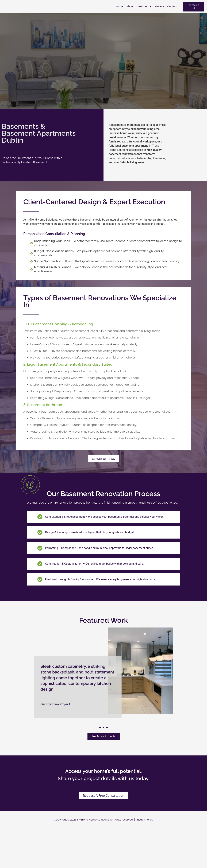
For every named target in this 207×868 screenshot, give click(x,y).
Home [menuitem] (119, 10)
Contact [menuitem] (172, 10)
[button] (100, 735)
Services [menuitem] (145, 10)
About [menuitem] (130, 10)
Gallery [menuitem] (160, 10)
